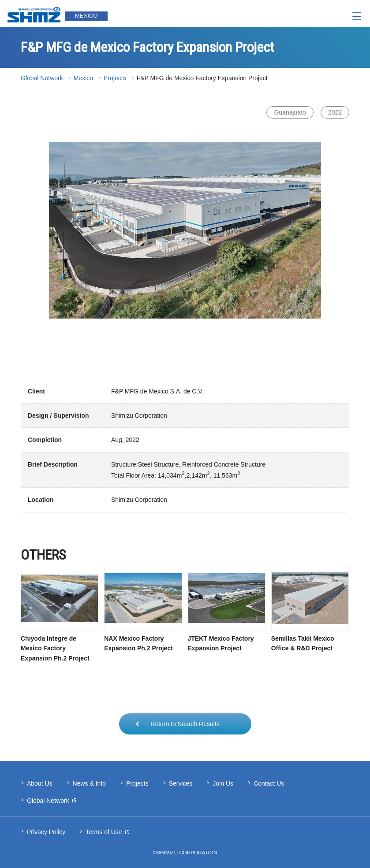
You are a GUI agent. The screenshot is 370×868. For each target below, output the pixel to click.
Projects (115, 78)
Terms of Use (104, 832)
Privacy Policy (46, 832)
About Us (40, 783)
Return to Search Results (185, 724)
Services (181, 783)
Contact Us (269, 783)
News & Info (89, 783)
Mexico (83, 78)
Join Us (223, 783)
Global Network (42, 78)
